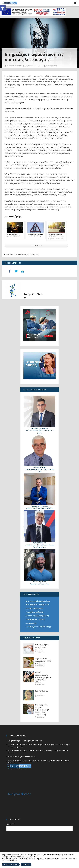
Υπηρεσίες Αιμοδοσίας (35, 612)
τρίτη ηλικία (34, 254)
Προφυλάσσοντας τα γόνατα (39, 584)
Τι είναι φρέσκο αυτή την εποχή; (38, 627)
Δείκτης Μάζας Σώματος (35, 619)
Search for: (10, 824)
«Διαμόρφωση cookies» (17, 859)
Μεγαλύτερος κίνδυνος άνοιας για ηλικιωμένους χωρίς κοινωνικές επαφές (56, 236)
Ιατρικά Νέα (39, 66)
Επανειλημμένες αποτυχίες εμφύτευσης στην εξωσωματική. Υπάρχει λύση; (42, 710)
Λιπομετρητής (31, 623)
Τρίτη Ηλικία (28, 66)
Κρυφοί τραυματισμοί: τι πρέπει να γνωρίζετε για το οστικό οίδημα (43, 677)
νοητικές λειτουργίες (22, 254)
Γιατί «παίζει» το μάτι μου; (42, 692)
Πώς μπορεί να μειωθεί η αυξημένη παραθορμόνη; (25, 741)
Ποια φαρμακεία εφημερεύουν (37, 605)
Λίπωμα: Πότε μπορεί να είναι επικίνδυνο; (40, 508)
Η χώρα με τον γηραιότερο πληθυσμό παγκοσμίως (35, 235)
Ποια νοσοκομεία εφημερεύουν (38, 601)
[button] (3, 8)
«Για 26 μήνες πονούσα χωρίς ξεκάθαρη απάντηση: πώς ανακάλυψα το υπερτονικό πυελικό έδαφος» (38, 752)
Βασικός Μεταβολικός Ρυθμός (37, 616)
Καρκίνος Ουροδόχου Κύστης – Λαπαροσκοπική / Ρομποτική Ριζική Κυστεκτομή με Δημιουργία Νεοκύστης (39, 762)
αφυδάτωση (11, 254)
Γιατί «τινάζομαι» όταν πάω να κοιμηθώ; (42, 647)
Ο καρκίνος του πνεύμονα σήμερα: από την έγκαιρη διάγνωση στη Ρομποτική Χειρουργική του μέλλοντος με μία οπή (39, 746)
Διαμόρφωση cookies (11, 864)
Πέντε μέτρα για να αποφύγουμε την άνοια (13, 235)
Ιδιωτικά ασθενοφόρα (34, 608)
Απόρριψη (26, 864)
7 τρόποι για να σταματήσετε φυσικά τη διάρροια (43, 661)
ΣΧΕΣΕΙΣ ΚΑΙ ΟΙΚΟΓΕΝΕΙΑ (13, 66)
